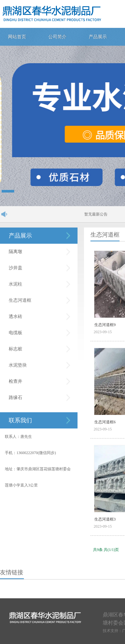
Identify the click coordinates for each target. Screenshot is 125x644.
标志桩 (16, 349)
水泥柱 (16, 284)
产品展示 (98, 37)
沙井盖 (16, 268)
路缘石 (16, 398)
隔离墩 (16, 252)
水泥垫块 (18, 365)
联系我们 (20, 420)
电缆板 (16, 333)
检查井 (16, 381)
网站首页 (17, 37)
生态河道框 (20, 300)
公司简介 (57, 37)
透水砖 (16, 316)
